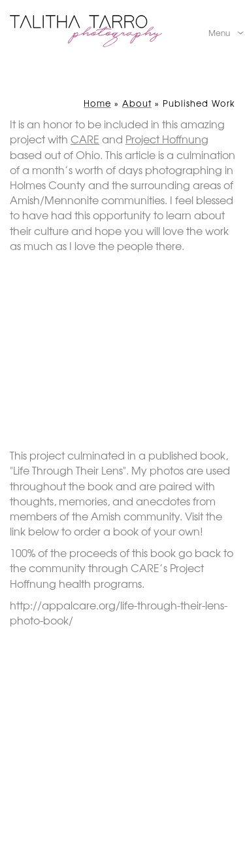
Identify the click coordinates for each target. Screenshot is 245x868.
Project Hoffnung (167, 139)
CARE (85, 139)
